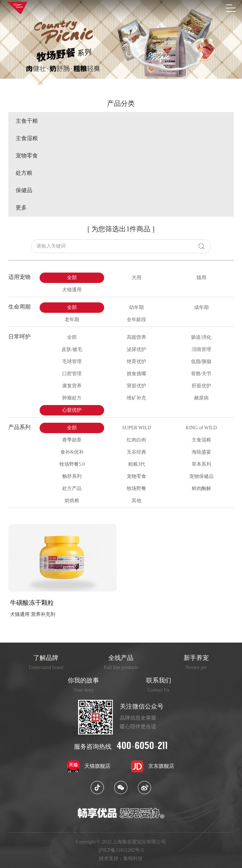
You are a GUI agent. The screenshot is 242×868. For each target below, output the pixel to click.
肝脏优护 (201, 386)
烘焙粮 (72, 501)
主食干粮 (27, 121)
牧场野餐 (136, 488)
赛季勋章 (72, 440)
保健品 (24, 190)
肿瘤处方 (72, 398)
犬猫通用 (72, 290)
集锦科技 (133, 859)
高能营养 (136, 337)
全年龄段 (136, 320)
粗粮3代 (137, 464)
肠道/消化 (201, 337)
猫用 (201, 278)
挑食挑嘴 (136, 374)
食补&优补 (72, 452)
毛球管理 (72, 362)
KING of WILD (201, 428)
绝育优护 (136, 362)
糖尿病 (201, 398)
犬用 (136, 278)
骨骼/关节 (201, 374)
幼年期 (136, 307)
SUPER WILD (137, 428)
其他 (136, 501)
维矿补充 (136, 398)
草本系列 (201, 464)
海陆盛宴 (201, 452)
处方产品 (72, 488)
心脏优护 (72, 410)
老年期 (72, 320)
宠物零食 (27, 156)
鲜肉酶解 (201, 488)
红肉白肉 (136, 440)
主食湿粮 (27, 138)
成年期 (201, 307)
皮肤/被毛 (72, 349)
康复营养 (72, 386)
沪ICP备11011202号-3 (121, 850)
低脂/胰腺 (201, 362)
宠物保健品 (201, 476)
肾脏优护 (136, 386)
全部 (72, 278)
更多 (21, 208)
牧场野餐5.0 (72, 464)
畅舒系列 (72, 476)
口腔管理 (72, 374)
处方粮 (24, 173)
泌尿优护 (136, 349)
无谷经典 (136, 452)
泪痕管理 (201, 349)
